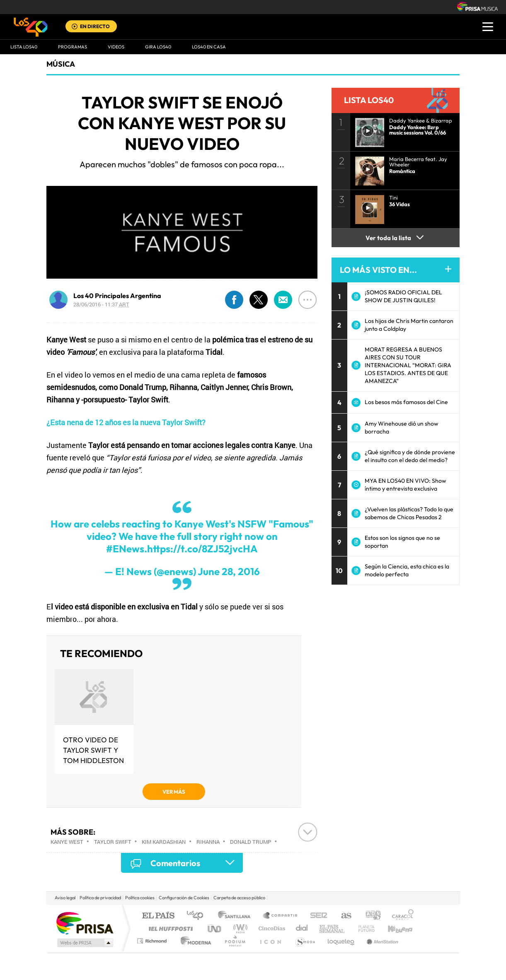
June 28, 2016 (229, 571)
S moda (305, 941)
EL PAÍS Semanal (333, 928)
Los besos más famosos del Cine (406, 402)
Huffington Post (169, 928)
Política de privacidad (100, 898)
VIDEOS (116, 47)
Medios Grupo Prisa (84, 943)
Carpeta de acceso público (239, 898)
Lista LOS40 (24, 47)
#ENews (125, 549)
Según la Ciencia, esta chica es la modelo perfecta (407, 570)
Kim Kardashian (164, 842)
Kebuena (393, 928)
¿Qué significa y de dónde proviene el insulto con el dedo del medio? (410, 456)
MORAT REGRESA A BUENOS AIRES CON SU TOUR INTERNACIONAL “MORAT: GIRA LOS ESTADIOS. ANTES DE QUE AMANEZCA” (408, 365)
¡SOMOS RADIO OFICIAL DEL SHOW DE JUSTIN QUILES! (403, 296)
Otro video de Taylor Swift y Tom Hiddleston (93, 750)
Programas (73, 47)
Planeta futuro (363, 928)
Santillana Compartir (281, 916)
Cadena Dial (302, 928)
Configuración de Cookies (184, 898)
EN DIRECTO (95, 26)
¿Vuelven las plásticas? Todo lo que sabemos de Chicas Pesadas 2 (409, 513)
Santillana (237, 916)
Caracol (400, 916)
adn (370, 916)
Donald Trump (251, 842)
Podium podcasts (235, 941)
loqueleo (341, 941)
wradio (239, 928)
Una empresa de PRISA (85, 923)
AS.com (343, 916)
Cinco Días (271, 928)
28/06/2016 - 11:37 (101, 304)
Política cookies (140, 898)
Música (61, 64)
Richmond (153, 941)
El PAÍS (158, 916)
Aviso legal (65, 898)
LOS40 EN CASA (209, 47)
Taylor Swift (113, 842)
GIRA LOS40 (158, 47)
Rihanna (208, 842)
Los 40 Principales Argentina (117, 296)
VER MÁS (174, 792)
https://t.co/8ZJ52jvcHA (202, 549)
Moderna (194, 941)
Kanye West (67, 842)
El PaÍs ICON (270, 941)
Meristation (381, 941)
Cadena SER (316, 916)
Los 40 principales (198, 916)
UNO (215, 928)
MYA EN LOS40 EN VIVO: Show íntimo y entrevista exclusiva (406, 485)
